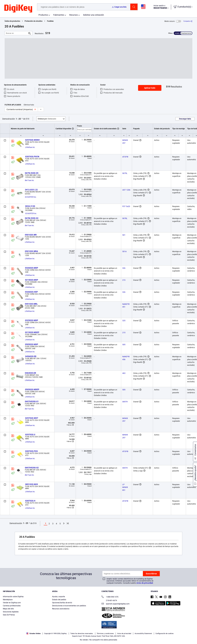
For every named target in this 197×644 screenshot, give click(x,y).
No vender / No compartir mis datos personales (98, 640)
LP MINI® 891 (125, 487)
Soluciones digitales (11, 612)
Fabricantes (59, 15)
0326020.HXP (31, 292)
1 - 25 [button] (18, 119)
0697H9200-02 (32, 468)
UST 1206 (126, 190)
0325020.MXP (32, 320)
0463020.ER (30, 373)
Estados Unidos (34, 634)
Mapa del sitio (8, 609)
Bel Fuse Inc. (30, 180)
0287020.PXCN (32, 157)
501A (124, 251)
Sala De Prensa (9, 615)
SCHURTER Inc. (31, 197)
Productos (43, 15)
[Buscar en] (16, 33)
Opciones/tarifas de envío (62, 603)
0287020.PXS (31, 451)
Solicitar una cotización (94, 15)
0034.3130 (30, 206)
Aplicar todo (150, 88)
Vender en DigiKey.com (12, 603)
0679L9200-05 (32, 173)
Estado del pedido (59, 600)
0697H (125, 402)
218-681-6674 (109, 600)
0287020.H (30, 501)
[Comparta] (188, 21)
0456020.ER (31, 356)
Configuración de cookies (165, 634)
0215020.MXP (32, 280)
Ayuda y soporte (58, 597)
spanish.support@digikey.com (116, 604)
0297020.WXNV (32, 140)
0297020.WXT (32, 418)
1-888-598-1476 (110, 597)
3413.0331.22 (31, 190)
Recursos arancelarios (61, 609)
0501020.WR (31, 235)
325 (124, 321)
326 (124, 268)
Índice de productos (12, 21)
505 (124, 345)
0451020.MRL (31, 304)
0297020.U (30, 435)
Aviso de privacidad (145, 583)
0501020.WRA (31, 251)
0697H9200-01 (32, 401)
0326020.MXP (32, 268)
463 (124, 373)
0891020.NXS (32, 484)
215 (124, 280)
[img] (18, 9)
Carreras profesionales (12, 606)
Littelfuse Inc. (30, 147)
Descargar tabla (185, 119)
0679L (125, 173)
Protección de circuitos (34, 21)
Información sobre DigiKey (13, 597)
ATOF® (125, 157)
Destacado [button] (47, 119)
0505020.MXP (32, 344)
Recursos (74, 15)
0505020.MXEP (32, 389)
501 (124, 235)
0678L (125, 218)
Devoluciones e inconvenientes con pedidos (69, 606)
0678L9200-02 (32, 218)
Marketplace (8, 600)
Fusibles (50, 21)
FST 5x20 (126, 206)
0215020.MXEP (32, 332)
